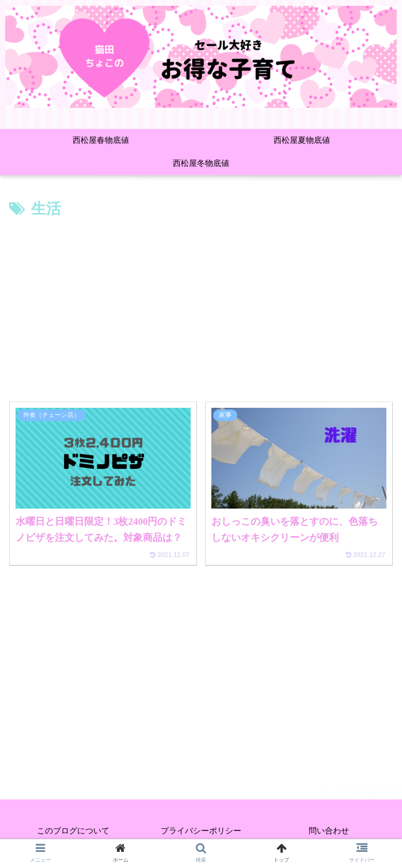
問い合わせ (329, 831)
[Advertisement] (201, 309)
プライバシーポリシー (201, 831)
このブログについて (73, 831)
